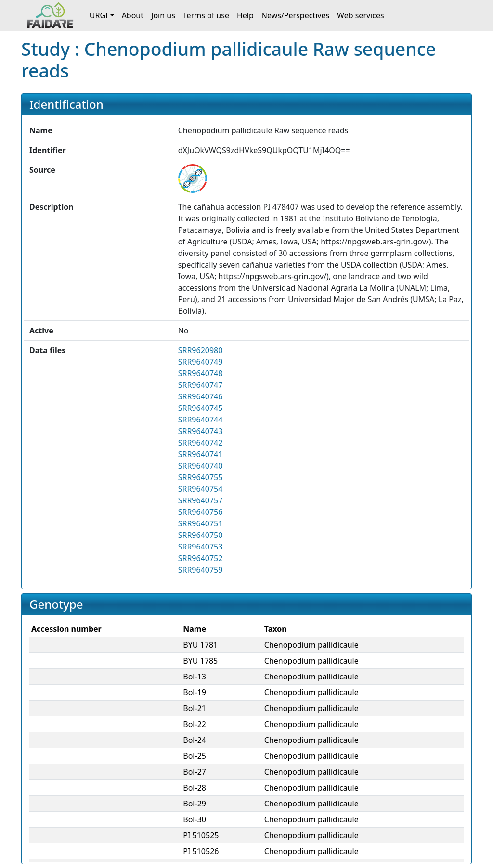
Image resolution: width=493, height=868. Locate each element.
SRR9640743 (201, 431)
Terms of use (206, 15)
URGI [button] (99, 15)
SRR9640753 (201, 547)
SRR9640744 (201, 420)
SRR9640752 (201, 558)
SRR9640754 (201, 489)
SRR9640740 (201, 466)
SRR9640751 (201, 523)
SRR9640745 (201, 408)
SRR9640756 (201, 512)
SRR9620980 (201, 350)
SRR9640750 (201, 535)
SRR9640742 (201, 443)
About (133, 15)
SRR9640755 (201, 477)
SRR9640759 (201, 570)
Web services (361, 15)
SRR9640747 (201, 385)
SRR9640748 (201, 373)
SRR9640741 (201, 454)
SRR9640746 (201, 396)
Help (245, 15)
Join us (163, 15)
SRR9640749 (201, 362)
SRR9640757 (201, 500)
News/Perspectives (295, 15)
